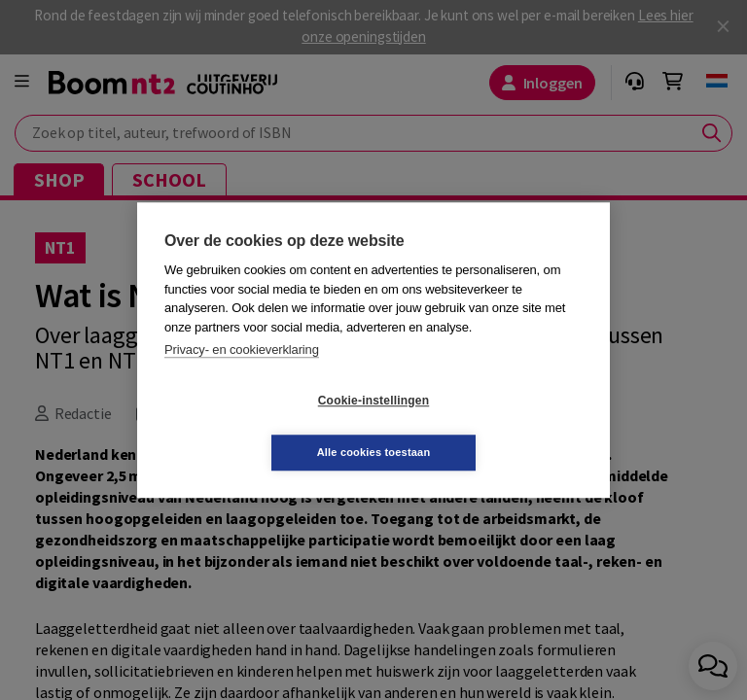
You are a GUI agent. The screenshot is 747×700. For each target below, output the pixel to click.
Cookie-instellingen (258, 427)
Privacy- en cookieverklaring (242, 376)
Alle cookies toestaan (490, 426)
